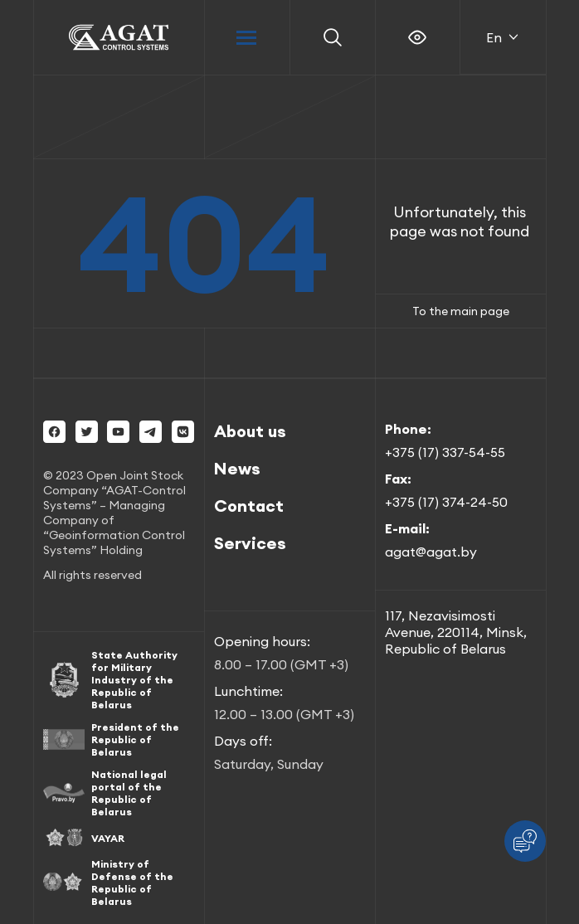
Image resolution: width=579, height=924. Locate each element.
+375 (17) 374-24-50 (446, 502)
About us (250, 431)
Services (250, 543)
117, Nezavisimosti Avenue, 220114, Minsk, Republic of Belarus (456, 632)
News (237, 468)
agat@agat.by (431, 552)
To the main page (461, 311)
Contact (249, 506)
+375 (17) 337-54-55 (445, 452)
